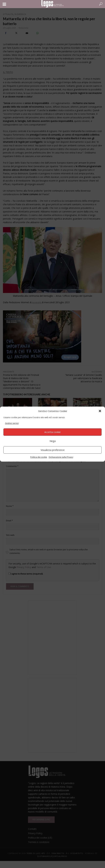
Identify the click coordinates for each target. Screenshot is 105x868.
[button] (100, 411)
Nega (53, 441)
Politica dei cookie (39, 457)
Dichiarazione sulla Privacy (61, 457)
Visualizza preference (53, 450)
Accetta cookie (52, 432)
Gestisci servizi (12, 423)
